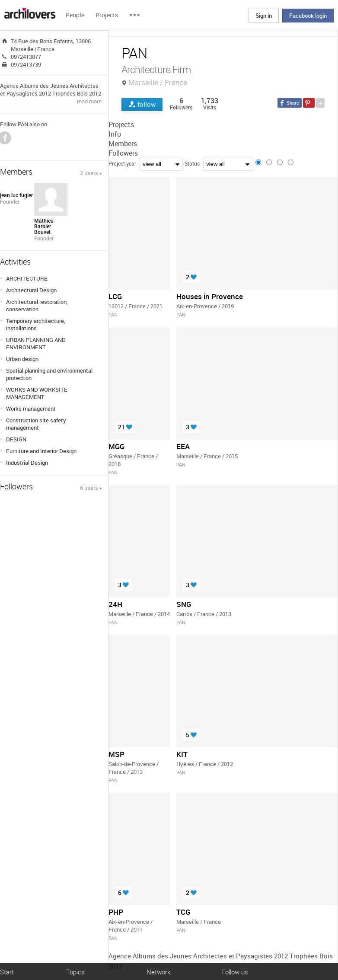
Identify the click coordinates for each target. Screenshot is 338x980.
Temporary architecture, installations (36, 324)
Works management (31, 409)
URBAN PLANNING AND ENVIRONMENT (36, 343)
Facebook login (308, 16)
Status (192, 163)
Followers (123, 153)
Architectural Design (31, 290)
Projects (107, 15)
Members (123, 144)
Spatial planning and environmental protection (49, 374)
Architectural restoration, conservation (37, 305)
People (75, 15)
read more (89, 101)
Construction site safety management (36, 424)
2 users (89, 173)
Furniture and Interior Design (41, 451)
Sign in (264, 16)
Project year (122, 163)
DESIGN (16, 439)
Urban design (22, 359)
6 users (89, 488)
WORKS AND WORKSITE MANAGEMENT (37, 393)
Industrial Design (27, 463)
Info (115, 134)
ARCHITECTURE (27, 278)
